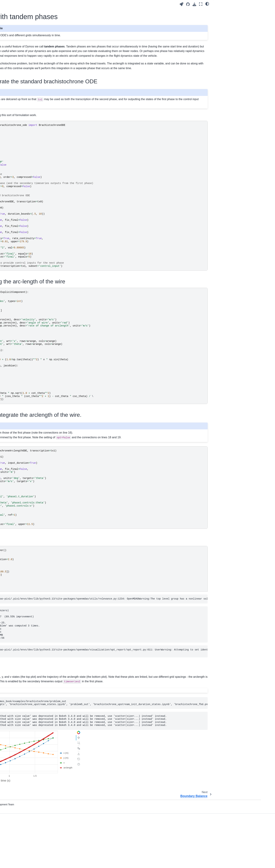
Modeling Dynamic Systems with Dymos (37, 100)
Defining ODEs (27, 87)
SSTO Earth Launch (33, 276)
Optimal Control (27, 76)
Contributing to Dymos (31, 406)
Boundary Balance (32, 327)
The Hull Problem (31, 202)
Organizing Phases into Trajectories (38, 347)
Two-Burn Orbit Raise (33, 213)
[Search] (39, 34)
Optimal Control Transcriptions (36, 82)
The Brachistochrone (33, 128)
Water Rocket (29, 306)
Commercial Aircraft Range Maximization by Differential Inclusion (37, 187)
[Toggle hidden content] (139, 745)
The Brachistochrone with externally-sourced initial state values (38, 138)
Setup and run (224, 38)
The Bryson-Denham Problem (38, 177)
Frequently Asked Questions (34, 377)
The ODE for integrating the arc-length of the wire (238, 22)
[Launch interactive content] (181, 4)
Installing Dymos (28, 62)
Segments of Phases (30, 108)
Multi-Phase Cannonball (35, 249)
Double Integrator (31, 196)
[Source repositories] (188, 4)
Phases (23, 342)
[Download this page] (194, 4)
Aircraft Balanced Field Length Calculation (38, 155)
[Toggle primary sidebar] (70, 4)
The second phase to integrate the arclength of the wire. (235, 31)
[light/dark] (207, 4)
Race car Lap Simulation (35, 260)
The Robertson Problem (35, 301)
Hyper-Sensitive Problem (35, 208)
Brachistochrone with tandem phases (39, 319)
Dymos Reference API (31, 392)
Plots (219, 43)
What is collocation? (30, 93)
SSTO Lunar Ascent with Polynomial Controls (35, 293)
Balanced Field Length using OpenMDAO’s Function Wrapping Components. (40, 167)
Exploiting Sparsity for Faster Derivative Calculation (35, 355)
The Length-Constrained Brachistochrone (35, 221)
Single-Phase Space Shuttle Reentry (37, 268)
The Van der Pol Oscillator (36, 148)
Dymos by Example (30, 123)
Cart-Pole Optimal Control (36, 312)
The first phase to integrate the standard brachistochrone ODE (235, 13)
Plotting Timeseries (29, 362)
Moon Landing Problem (34, 244)
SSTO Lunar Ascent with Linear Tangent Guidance (39, 283)
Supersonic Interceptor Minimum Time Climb (40, 231)
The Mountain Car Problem (37, 238)
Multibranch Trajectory (34, 255)
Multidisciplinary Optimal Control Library (37, 45)
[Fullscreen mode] (201, 4)
